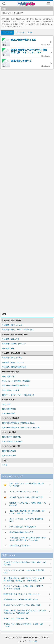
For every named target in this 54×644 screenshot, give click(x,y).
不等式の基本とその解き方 (20, 546)
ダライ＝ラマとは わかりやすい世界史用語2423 (26, 520)
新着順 (30, 32)
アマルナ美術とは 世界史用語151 (23, 527)
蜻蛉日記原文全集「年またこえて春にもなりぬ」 (22, 594)
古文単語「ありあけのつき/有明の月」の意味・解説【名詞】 (23, 625)
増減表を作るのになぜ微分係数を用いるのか (21, 600)
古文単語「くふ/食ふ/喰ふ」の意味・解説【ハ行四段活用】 (28, 504)
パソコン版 (32, 641)
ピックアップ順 (7, 32)
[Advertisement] (27, 190)
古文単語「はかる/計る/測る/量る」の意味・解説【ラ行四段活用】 (25, 563)
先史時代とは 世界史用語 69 (16, 619)
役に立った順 (20, 32)
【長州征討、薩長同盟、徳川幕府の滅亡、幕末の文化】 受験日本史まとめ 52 (27, 512)
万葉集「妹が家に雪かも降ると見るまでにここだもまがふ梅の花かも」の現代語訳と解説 (25, 612)
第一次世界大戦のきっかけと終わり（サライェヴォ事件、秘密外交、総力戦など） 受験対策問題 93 (24, 579)
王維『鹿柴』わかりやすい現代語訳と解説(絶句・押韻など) (27, 485)
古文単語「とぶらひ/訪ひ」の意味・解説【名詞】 (23, 605)
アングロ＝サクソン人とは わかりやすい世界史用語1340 (24, 571)
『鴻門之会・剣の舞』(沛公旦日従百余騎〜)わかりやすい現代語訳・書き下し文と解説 (28, 539)
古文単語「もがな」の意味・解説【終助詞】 (26, 497)
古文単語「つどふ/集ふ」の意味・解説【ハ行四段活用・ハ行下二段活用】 (23, 587)
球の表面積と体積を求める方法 (21, 532)
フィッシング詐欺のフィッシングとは (24, 492)
